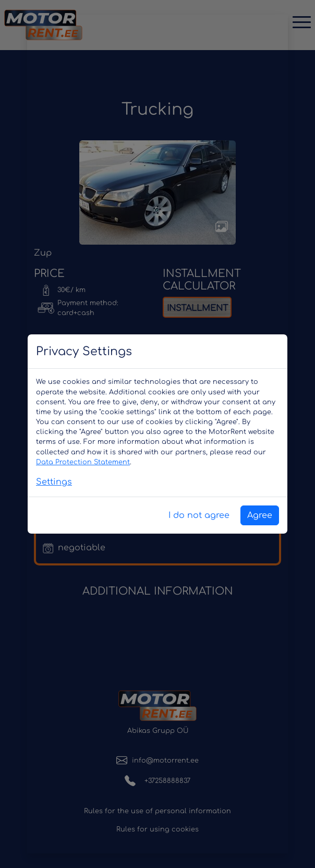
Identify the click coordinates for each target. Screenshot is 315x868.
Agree (260, 515)
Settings (54, 482)
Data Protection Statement (83, 462)
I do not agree (199, 515)
